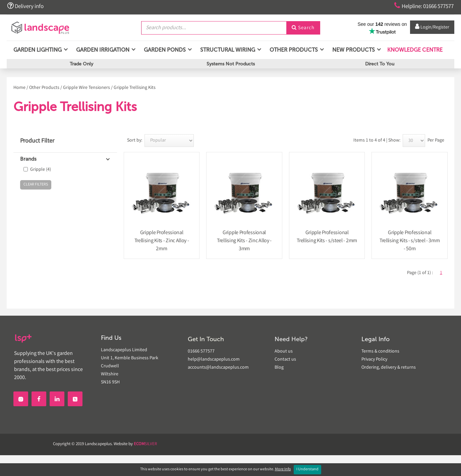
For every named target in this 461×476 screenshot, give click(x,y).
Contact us (285, 360)
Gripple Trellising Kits (135, 88)
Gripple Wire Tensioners (87, 88)
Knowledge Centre (414, 50)
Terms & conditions (380, 352)
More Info (283, 469)
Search (303, 28)
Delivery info (26, 6)
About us (284, 352)
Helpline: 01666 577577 (421, 6)
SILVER (145, 444)
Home (19, 88)
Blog (279, 368)
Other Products (44, 88)
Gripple (41, 170)
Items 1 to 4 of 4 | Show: (377, 141)
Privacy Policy (374, 360)
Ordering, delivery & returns (389, 368)
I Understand (307, 469)
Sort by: (135, 141)
